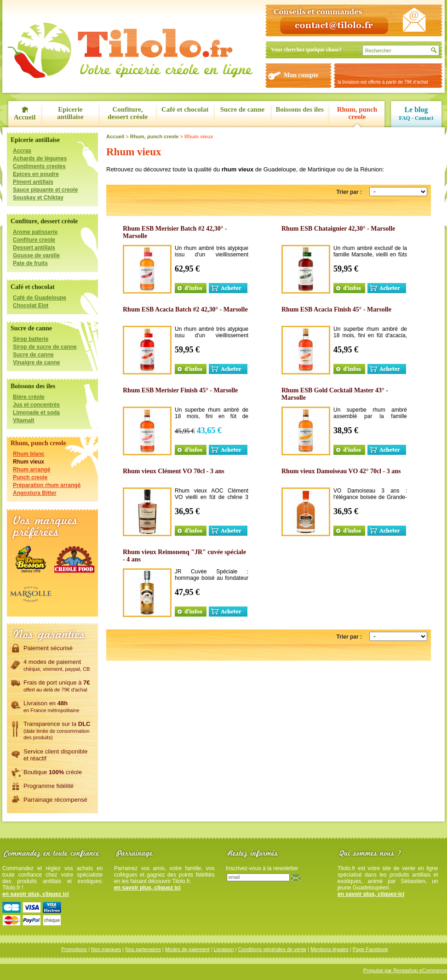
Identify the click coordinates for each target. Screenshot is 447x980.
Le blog (416, 110)
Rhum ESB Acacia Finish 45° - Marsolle (336, 309)
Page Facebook (370, 949)
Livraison (224, 949)
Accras (22, 151)
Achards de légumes (40, 159)
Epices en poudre (36, 174)
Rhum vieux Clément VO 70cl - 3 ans (174, 471)
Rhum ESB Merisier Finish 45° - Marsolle (180, 390)
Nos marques (106, 949)
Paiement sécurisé (48, 648)
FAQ (404, 118)
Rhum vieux (29, 462)
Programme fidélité (49, 786)
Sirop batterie (31, 339)
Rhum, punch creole (357, 113)
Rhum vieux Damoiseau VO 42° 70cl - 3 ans (341, 471)
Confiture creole (34, 240)
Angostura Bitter (35, 493)
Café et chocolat (185, 109)
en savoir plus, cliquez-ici (371, 894)
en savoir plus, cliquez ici (36, 894)
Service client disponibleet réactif (55, 755)
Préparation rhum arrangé (47, 485)
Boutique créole (53, 772)
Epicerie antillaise (70, 113)
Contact (424, 118)
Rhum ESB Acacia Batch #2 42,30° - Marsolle (185, 309)
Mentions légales (330, 949)
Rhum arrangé (32, 470)
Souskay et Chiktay (38, 198)
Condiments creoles (39, 166)
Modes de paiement (187, 949)
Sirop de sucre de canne (45, 347)
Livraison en (52, 706)
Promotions (74, 949)
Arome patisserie (35, 232)
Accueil (25, 117)
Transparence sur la (57, 730)
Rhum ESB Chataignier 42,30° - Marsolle (338, 229)
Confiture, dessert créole (128, 113)
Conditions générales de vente (272, 949)
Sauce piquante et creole (45, 190)
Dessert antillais (34, 248)
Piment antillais (33, 182)
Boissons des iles (300, 109)
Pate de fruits (30, 263)
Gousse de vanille (36, 255)
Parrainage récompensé (55, 799)
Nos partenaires (143, 949)
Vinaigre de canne (37, 363)
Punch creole (30, 477)
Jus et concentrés (36, 405)
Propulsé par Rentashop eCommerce (405, 970)
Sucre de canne (242, 109)
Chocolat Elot (31, 306)
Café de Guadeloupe (40, 298)
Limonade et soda (36, 413)
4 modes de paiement (57, 665)
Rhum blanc (29, 454)
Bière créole (29, 397)
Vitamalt (23, 420)
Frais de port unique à (57, 685)
